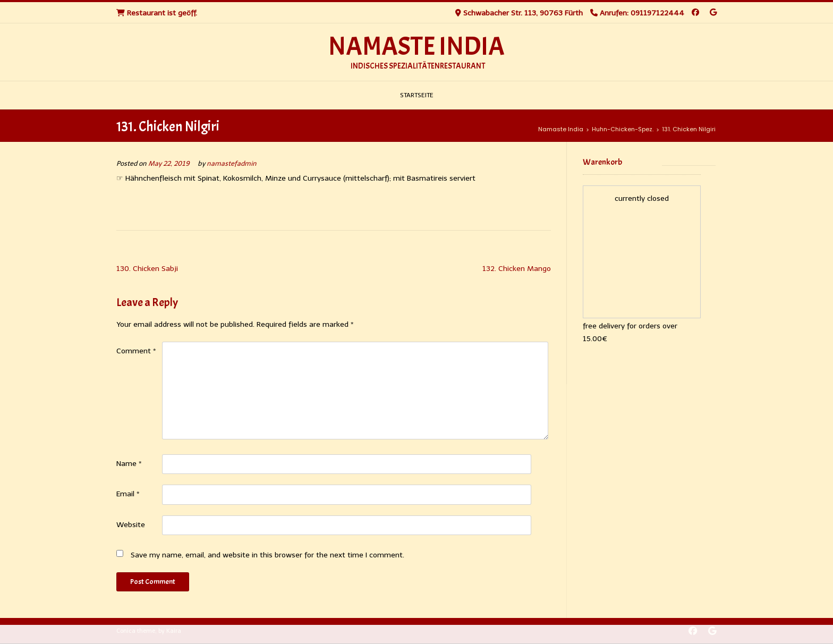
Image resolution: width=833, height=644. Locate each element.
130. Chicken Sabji (147, 269)
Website (131, 525)
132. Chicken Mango (517, 269)
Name (129, 464)
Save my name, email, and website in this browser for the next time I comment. (267, 555)
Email (128, 494)
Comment (136, 351)
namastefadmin (232, 163)
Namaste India (416, 47)
